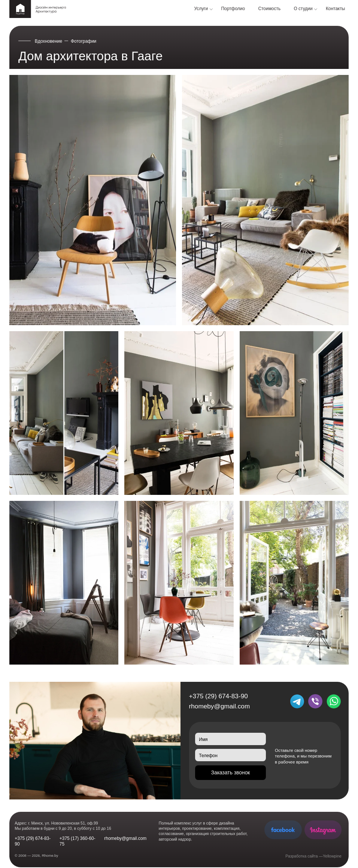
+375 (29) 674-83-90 (219, 696)
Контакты (336, 9)
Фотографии (84, 41)
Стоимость (269, 9)
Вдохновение (48, 41)
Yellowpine (332, 856)
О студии (303, 9)
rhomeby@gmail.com (220, 706)
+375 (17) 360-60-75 (78, 841)
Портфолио (233, 9)
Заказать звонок (231, 772)
